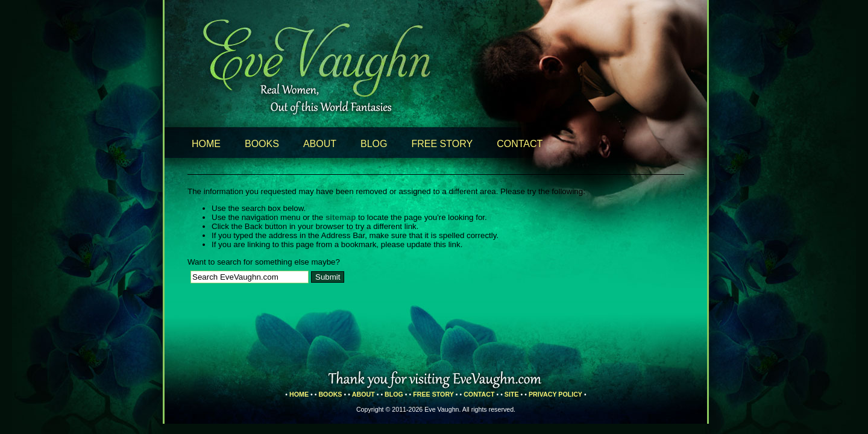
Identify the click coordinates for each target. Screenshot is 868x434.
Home (206, 144)
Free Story (442, 144)
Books (262, 144)
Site (512, 394)
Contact (520, 144)
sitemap (341, 217)
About (320, 144)
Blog (374, 144)
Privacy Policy (555, 394)
